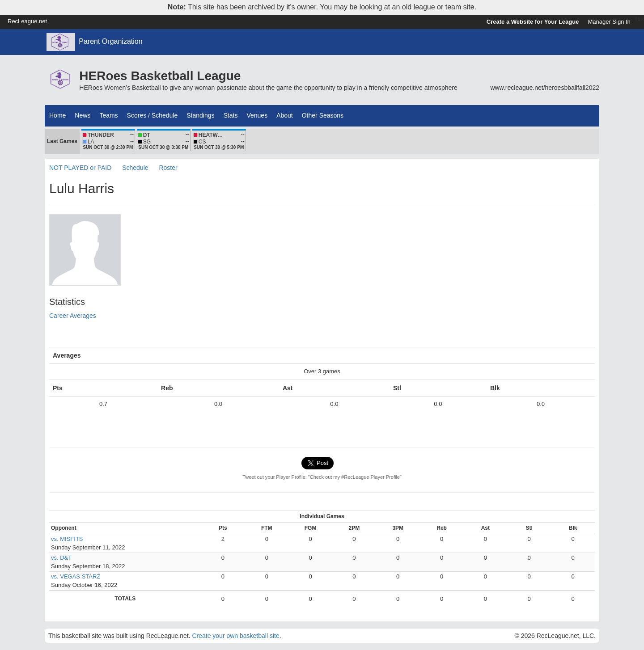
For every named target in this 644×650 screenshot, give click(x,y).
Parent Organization (110, 41)
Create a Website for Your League (533, 22)
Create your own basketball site (235, 636)
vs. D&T (61, 558)
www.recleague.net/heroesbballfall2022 (545, 88)
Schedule (135, 168)
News (83, 115)
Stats (231, 115)
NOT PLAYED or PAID (80, 168)
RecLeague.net (27, 21)
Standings (200, 115)
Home (57, 115)
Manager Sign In (609, 22)
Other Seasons (323, 115)
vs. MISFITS (67, 539)
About (285, 115)
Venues (257, 115)
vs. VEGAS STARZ (76, 576)
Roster (168, 168)
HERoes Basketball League (160, 76)
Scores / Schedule (153, 115)
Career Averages (73, 316)
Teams (108, 115)
